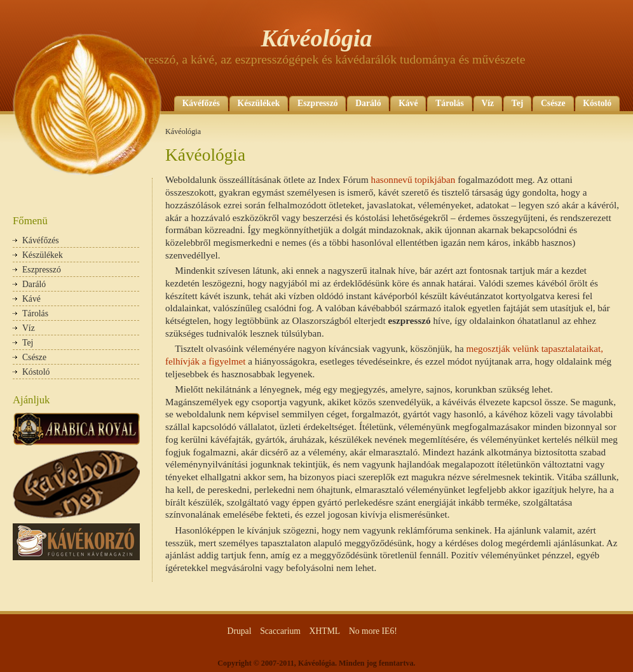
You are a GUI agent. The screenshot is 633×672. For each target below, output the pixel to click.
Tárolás (450, 103)
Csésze (553, 103)
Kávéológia (316, 38)
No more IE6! (373, 631)
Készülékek (259, 103)
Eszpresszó (318, 103)
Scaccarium (280, 631)
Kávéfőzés (201, 103)
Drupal (240, 631)
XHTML (325, 631)
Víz (487, 103)
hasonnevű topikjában (413, 179)
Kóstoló (597, 103)
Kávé (408, 103)
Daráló (368, 103)
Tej (517, 103)
